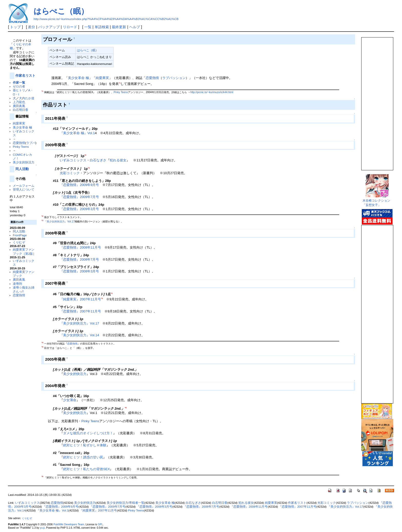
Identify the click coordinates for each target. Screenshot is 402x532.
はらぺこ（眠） (61, 11)
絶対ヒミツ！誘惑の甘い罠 (83, 457)
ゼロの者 (19, 86)
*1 (120, 83)
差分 (32, 27)
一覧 (88, 27)
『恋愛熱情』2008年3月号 (79, 271)
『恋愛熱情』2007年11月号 (80, 311)
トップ (15, 27)
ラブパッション (174, 78)
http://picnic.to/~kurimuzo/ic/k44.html (212, 92)
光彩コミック (70, 173)
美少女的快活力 (24, 162)
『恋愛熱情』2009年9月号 (79, 185)
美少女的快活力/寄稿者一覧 (125, 503)
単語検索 (102, 27)
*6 (125, 408)
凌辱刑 (17, 284)
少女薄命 (70, 400)
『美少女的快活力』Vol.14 (79, 335)
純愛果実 (19, 123)
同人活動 (22, 169)
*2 (85, 155)
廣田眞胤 (19, 106)
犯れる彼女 (118, 160)
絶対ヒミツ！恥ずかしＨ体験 (85, 445)
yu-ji (42, 528)
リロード (70, 27)
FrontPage (20, 235)
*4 (112, 293)
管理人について (24, 189)
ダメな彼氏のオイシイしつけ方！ (88, 433)
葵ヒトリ (19, 90)
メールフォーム (24, 186)
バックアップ (49, 27)
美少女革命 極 (22, 127)
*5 (102, 298)
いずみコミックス (73, 160)
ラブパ (31, 143)
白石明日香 (21, 110)
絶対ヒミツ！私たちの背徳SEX (86, 469)
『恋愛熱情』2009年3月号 (79, 209)
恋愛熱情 (19, 143)
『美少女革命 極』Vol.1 (77, 133)
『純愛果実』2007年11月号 (80, 299)
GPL (100, 524)
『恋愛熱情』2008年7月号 (79, 259)
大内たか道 (27, 98)
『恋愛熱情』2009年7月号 (79, 197)
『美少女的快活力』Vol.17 (59, 221)
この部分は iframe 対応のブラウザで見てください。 (377, 102)
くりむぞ (19, 242)
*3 (89, 168)
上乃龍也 (19, 102)
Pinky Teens (21, 147)
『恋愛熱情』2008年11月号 (80, 247)
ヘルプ (135, 27)
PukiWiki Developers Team (69, 524)
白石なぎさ (98, 160)
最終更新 (119, 27)
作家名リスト (25, 76)
